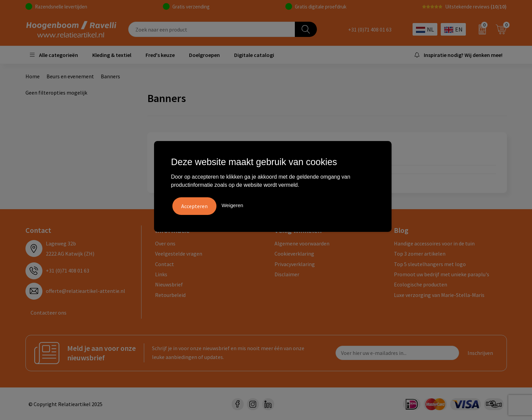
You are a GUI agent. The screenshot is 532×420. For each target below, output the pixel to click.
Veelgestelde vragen (179, 253)
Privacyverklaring (295, 263)
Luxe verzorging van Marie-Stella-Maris (439, 294)
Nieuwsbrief (169, 284)
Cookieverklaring (294, 253)
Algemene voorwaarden (302, 242)
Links (161, 273)
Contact (165, 263)
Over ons (165, 242)
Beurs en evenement (70, 76)
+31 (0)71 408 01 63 (370, 29)
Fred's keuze (160, 55)
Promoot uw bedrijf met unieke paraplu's (442, 273)
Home (33, 76)
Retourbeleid (170, 294)
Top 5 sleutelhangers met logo (430, 263)
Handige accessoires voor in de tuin (434, 242)
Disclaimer (287, 273)
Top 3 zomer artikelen (420, 253)
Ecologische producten (421, 284)
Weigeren (232, 205)
